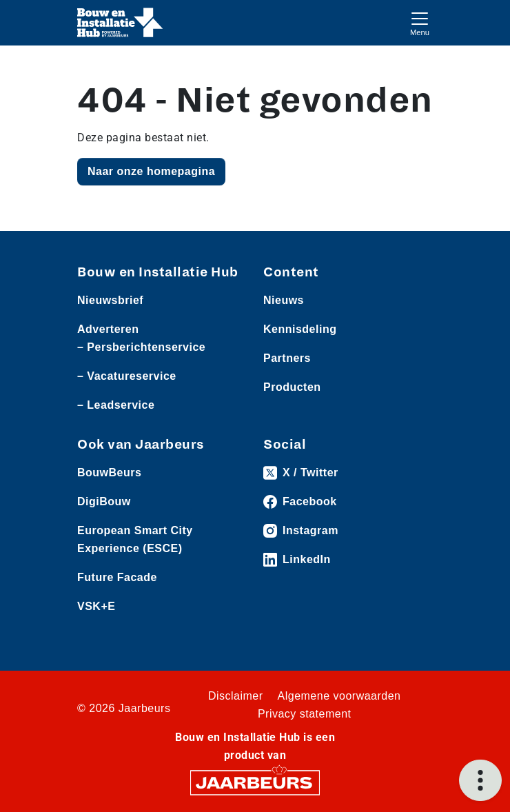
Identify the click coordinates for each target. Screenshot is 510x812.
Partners (287, 358)
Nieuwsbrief (110, 300)
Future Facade (117, 577)
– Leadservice (116, 405)
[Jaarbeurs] (255, 782)
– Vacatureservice (127, 376)
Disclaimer (236, 696)
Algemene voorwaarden (339, 696)
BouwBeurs (109, 473)
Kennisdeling (300, 329)
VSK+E (96, 606)
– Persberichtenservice (141, 347)
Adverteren (108, 329)
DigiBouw (104, 501)
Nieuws (284, 300)
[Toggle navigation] (420, 22)
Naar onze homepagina (151, 171)
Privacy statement (305, 714)
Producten (292, 387)
